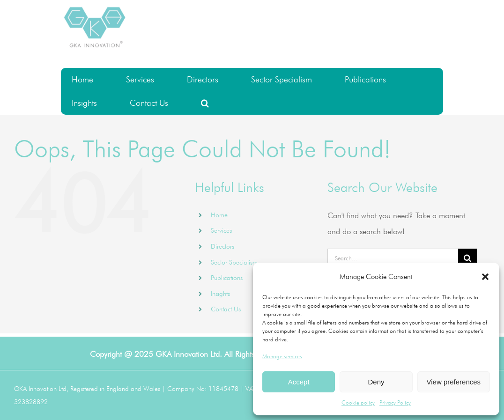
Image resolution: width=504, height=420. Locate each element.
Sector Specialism (234, 262)
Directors (222, 246)
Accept (299, 382)
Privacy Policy (395, 402)
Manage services (282, 356)
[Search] (467, 258)
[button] (485, 277)
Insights (220, 294)
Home (219, 215)
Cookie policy (358, 402)
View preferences (454, 382)
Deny (376, 382)
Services (221, 230)
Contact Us (226, 309)
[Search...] (393, 258)
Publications (227, 278)
